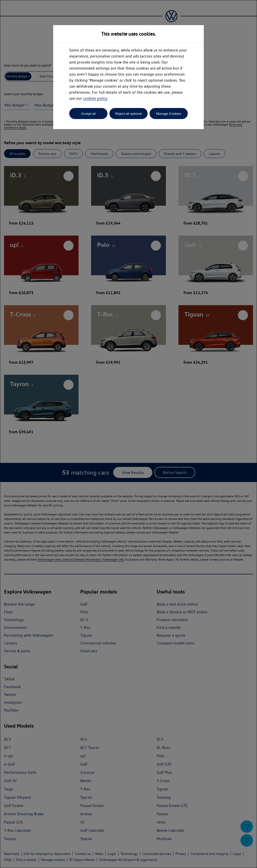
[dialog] (128, 434)
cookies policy (95, 98)
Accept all (88, 114)
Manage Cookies (169, 114)
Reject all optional (128, 114)
